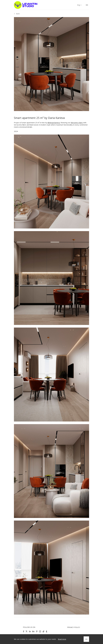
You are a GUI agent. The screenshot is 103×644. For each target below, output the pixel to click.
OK (86, 639)
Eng (79, 5)
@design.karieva (54, 123)
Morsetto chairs (77, 123)
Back (18, 14)
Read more (62, 639)
